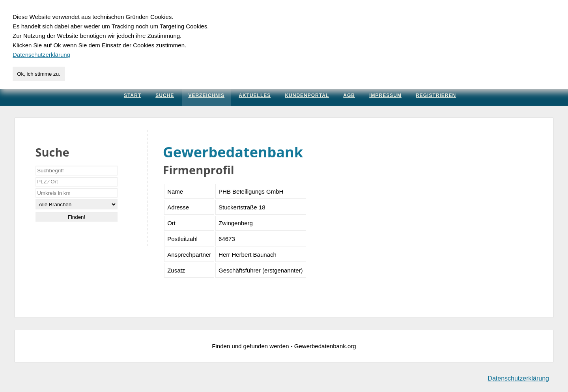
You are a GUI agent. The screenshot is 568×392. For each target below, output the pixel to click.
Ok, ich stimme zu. (39, 74)
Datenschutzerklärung (518, 378)
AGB (349, 95)
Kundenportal (307, 95)
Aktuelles (255, 95)
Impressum (385, 95)
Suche (165, 95)
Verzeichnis (206, 95)
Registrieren (436, 95)
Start (133, 95)
